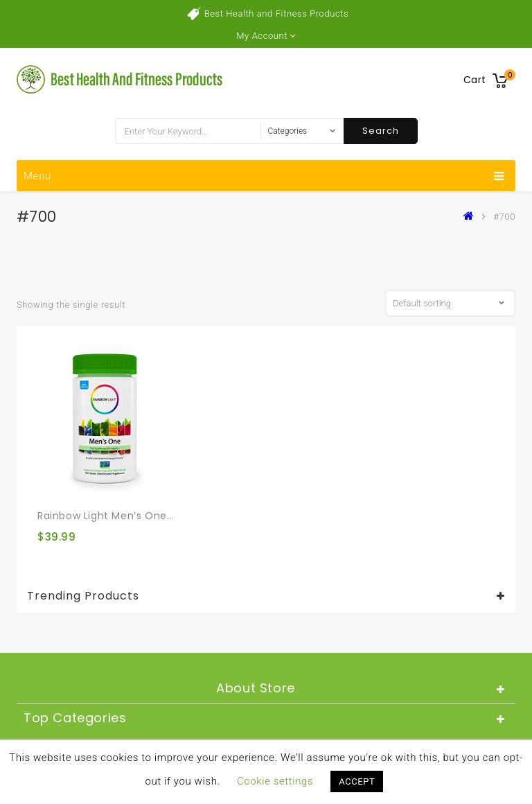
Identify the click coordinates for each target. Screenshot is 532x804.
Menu (264, 176)
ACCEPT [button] (357, 781)
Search (381, 131)
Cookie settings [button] (275, 781)
